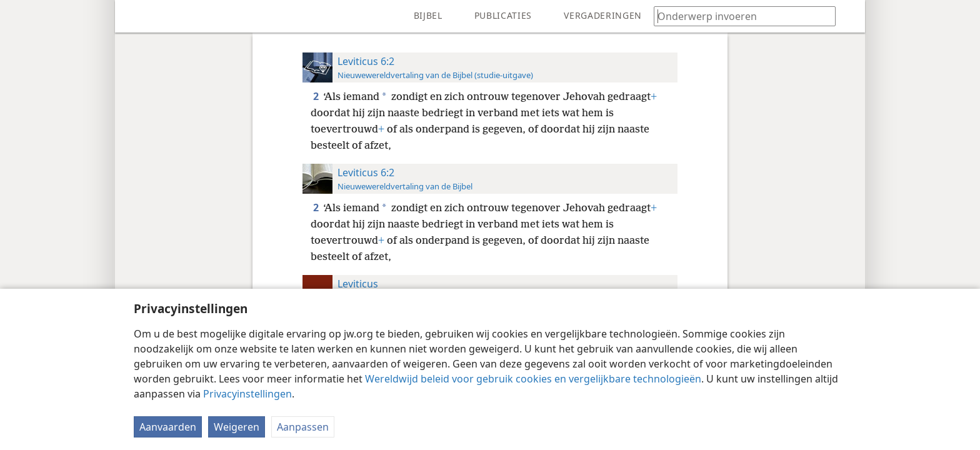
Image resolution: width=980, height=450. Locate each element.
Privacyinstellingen (247, 394)
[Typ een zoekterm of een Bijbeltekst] (739, 16)
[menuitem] (134, 16)
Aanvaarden (168, 427)
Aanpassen (303, 427)
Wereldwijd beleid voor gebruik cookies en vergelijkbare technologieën (533, 379)
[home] (134, 16)
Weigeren (237, 427)
